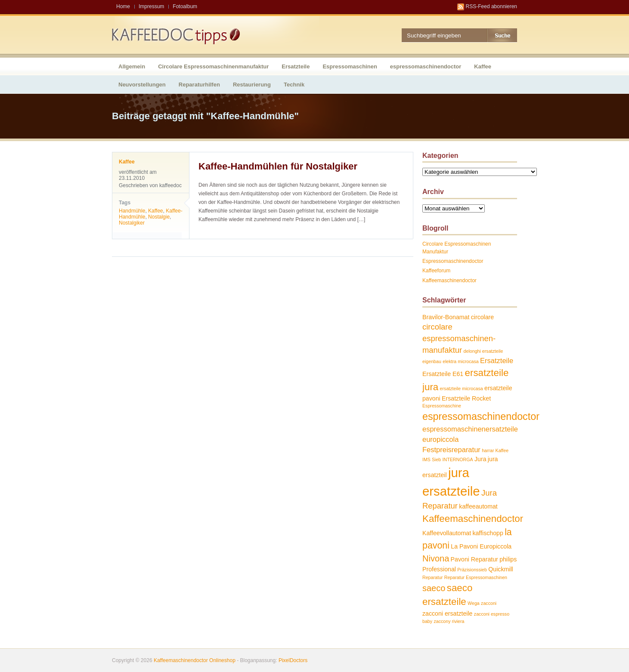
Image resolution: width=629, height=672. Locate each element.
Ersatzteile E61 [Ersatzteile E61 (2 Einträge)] (443, 374)
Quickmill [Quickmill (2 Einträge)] (500, 569)
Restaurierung (252, 85)
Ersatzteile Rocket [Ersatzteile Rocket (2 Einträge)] (466, 398)
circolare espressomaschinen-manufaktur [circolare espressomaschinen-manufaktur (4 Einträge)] (459, 338)
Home (123, 6)
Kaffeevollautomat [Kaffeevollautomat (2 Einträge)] (447, 533)
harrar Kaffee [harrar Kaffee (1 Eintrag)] (495, 450)
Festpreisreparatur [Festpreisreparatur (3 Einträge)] (451, 450)
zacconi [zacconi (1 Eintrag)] (489, 603)
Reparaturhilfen (199, 85)
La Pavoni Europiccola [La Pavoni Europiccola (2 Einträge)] (481, 546)
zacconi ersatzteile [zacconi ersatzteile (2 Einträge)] (447, 613)
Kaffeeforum (436, 271)
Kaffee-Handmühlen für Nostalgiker (278, 166)
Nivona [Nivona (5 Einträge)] (436, 558)
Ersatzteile (296, 66)
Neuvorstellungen (142, 85)
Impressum (151, 6)
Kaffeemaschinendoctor (449, 281)
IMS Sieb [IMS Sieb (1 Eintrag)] (432, 459)
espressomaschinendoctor (426, 66)
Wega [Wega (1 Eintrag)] (474, 603)
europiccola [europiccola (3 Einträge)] (440, 439)
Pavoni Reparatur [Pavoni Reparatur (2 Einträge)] (474, 559)
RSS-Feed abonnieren (491, 6)
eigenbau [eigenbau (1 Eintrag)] (432, 361)
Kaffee (483, 66)
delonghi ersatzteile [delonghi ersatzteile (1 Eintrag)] (483, 351)
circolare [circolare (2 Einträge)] (483, 317)
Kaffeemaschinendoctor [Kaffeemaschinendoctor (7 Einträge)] (473, 519)
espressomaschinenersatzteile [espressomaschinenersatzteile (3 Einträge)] (470, 429)
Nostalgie (159, 217)
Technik (294, 85)
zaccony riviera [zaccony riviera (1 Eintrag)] (449, 621)
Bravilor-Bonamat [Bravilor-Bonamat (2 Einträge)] (446, 317)
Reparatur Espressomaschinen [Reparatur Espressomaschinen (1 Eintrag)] (476, 577)
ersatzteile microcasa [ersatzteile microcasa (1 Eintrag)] (462, 388)
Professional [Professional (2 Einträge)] (439, 569)
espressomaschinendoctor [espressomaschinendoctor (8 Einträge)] (481, 416)
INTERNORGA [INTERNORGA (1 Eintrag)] (458, 459)
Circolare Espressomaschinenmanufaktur (213, 66)
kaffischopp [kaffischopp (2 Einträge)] (488, 533)
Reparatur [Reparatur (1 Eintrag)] (432, 577)
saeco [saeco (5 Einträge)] (434, 588)
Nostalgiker (132, 223)
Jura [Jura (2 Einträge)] (480, 459)
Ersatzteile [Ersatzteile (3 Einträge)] (497, 361)
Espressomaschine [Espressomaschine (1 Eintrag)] (442, 406)
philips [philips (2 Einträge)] (508, 559)
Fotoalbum (185, 6)
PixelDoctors (293, 660)
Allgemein (132, 66)
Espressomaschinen (350, 66)
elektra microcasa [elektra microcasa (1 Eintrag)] (461, 361)
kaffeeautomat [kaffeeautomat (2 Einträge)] (478, 506)
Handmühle (132, 211)
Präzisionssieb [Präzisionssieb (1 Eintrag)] (472, 570)
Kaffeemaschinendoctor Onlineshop (195, 660)
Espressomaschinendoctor (453, 261)
